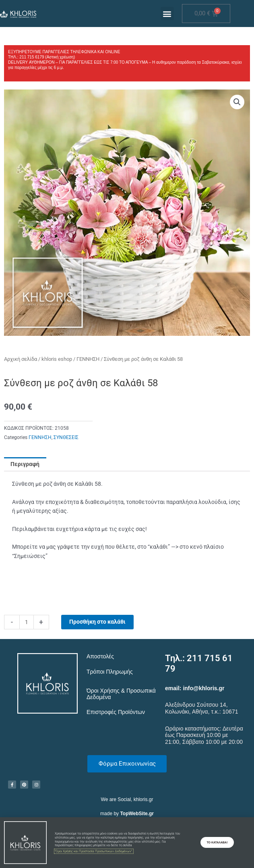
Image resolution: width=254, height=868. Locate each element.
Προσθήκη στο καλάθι (97, 622)
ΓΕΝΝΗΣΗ (88, 359)
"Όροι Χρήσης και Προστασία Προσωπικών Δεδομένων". (94, 851)
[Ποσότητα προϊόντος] (27, 622)
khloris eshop (57, 359)
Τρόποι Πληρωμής (110, 672)
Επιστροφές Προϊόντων (116, 712)
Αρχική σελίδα (21, 359)
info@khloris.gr (203, 688)
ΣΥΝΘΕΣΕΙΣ (66, 437)
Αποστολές (100, 656)
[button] (167, 14)
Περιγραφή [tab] (25, 464)
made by (127, 814)
